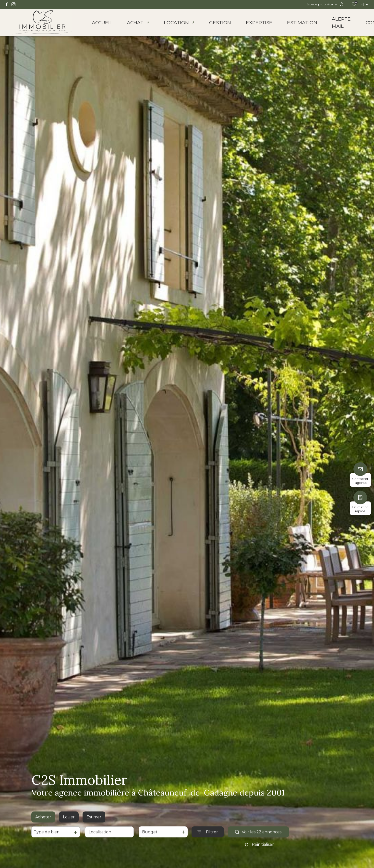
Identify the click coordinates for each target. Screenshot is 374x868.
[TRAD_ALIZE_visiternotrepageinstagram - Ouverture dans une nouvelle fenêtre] (13, 4)
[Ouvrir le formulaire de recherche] (208, 837)
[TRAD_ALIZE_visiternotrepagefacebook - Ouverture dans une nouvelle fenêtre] (7, 4)
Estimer (94, 822)
